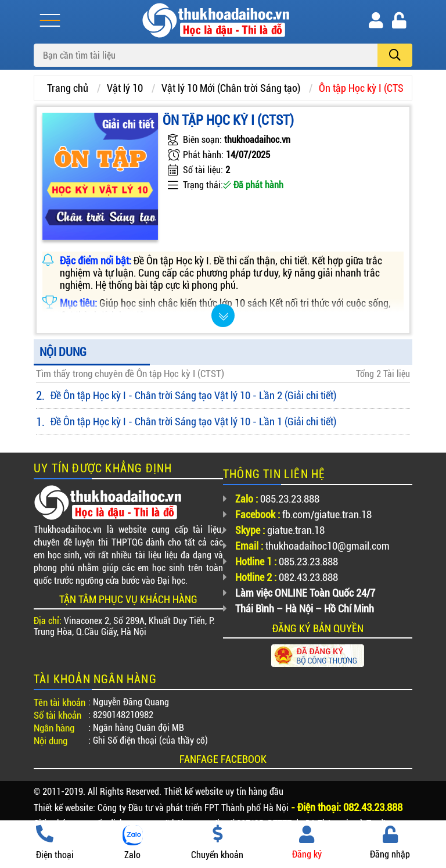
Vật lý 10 (125, 88)
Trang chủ (68, 88)
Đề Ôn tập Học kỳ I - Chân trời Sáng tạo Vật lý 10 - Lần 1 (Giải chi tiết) (193, 422)
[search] (395, 55)
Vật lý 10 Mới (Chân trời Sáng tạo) (231, 88)
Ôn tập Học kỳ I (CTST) (365, 88)
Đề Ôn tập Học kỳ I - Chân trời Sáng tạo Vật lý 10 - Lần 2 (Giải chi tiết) (193, 395)
